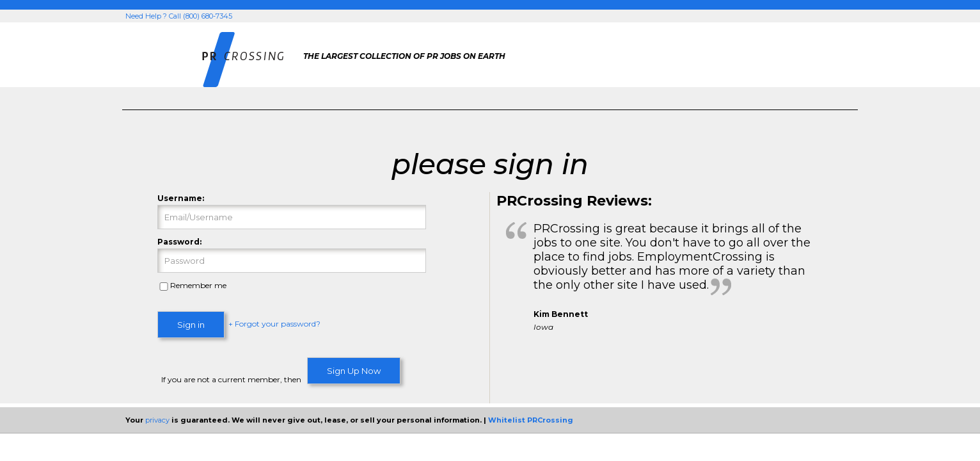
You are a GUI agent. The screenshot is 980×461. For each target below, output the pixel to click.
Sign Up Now (354, 371)
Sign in (191, 325)
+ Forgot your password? (274, 324)
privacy (157, 420)
